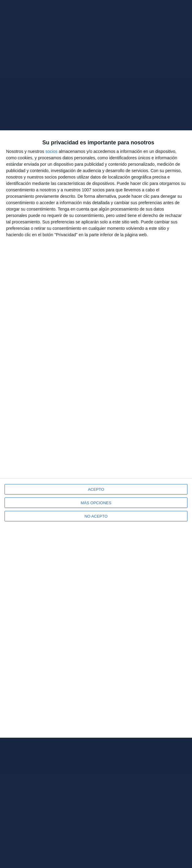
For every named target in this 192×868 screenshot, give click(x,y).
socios (51, 151)
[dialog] (96, 434)
